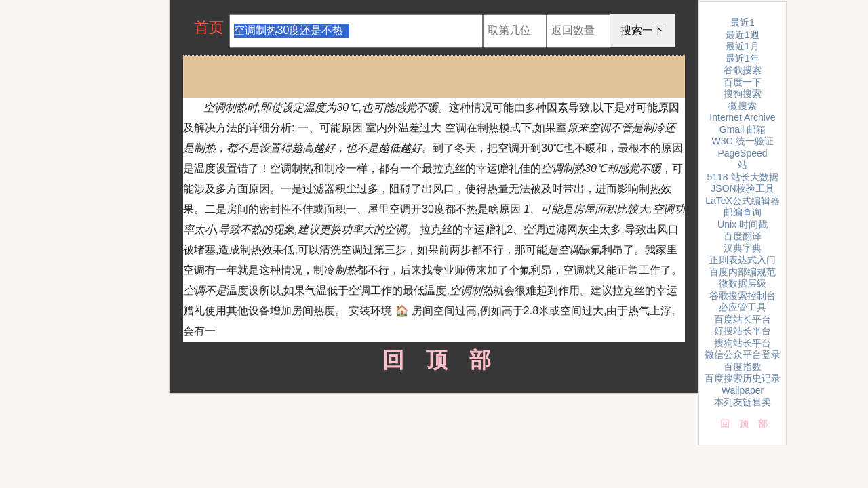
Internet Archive (742, 117)
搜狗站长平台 (743, 343)
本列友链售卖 (743, 402)
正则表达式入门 (743, 260)
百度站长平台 (743, 319)
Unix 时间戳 (743, 224)
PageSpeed (742, 153)
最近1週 (743, 35)
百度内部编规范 (743, 272)
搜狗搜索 (743, 94)
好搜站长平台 (743, 331)
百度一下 (743, 82)
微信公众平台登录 (743, 354)
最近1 (743, 22)
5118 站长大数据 (742, 177)
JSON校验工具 (742, 188)
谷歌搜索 (743, 70)
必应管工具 (743, 307)
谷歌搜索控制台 (743, 296)
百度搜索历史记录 (743, 378)
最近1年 (743, 58)
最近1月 (743, 46)
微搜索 (743, 106)
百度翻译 (743, 236)
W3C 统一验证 (743, 141)
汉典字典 (743, 248)
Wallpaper (743, 390)
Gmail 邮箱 (743, 129)
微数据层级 (743, 283)
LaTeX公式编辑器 (743, 201)
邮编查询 (743, 212)
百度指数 (743, 367)
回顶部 (434, 360)
